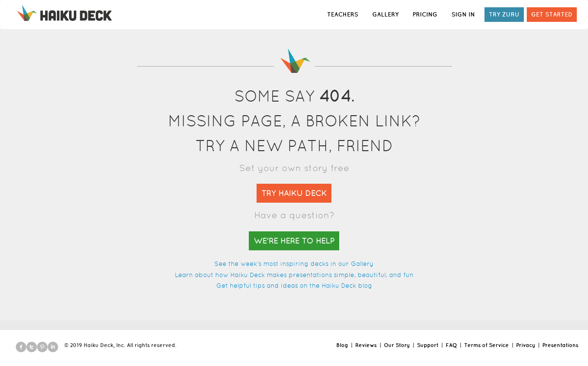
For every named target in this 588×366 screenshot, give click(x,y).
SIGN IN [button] (463, 14)
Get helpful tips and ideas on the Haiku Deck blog (294, 286)
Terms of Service (486, 345)
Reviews (366, 345)
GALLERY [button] (385, 14)
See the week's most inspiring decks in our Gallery (294, 264)
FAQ (451, 345)
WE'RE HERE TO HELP (294, 241)
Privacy (526, 345)
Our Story (397, 345)
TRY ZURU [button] (504, 14)
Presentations (560, 345)
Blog (342, 345)
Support (428, 345)
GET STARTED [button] (552, 14)
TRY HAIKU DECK (294, 193)
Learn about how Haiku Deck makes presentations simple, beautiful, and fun (294, 275)
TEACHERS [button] (343, 14)
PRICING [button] (425, 14)
